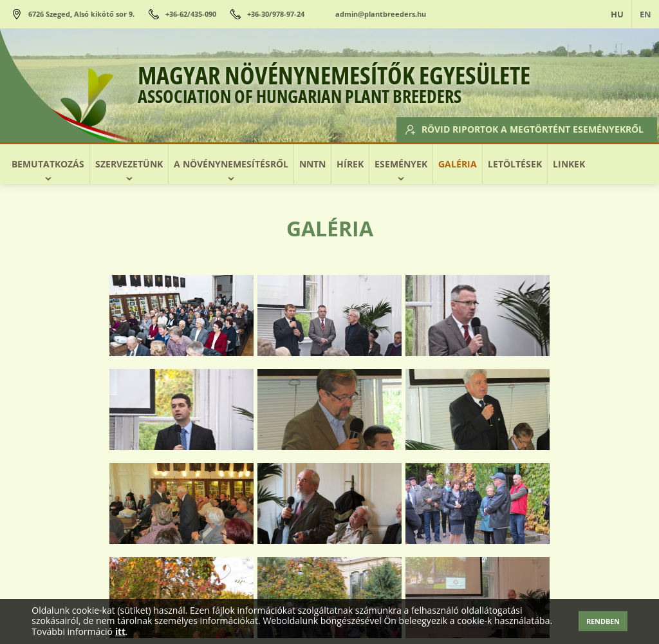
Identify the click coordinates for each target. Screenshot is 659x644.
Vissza (329, 530)
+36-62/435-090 (191, 14)
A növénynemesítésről (231, 164)
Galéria (458, 164)
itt (120, 632)
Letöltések (515, 164)
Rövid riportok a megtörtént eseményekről (525, 129)
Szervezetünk (129, 164)
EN (645, 14)
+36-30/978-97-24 (276, 14)
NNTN (312, 164)
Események (401, 164)
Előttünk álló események (177, 595)
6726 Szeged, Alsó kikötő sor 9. (81, 14)
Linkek (569, 164)
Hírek (350, 164)
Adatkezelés (538, 595)
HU (617, 14)
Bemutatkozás (48, 164)
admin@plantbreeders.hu (381, 14)
